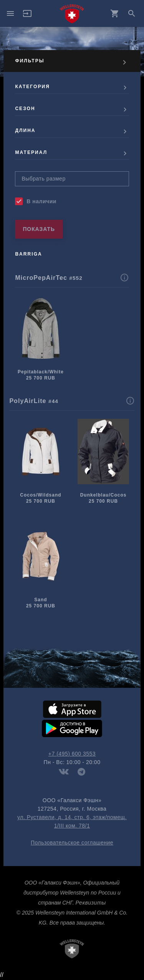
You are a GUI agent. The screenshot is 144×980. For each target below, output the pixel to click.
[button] (27, 16)
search (132, 13)
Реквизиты (90, 903)
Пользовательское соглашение (72, 843)
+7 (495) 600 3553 (72, 754)
